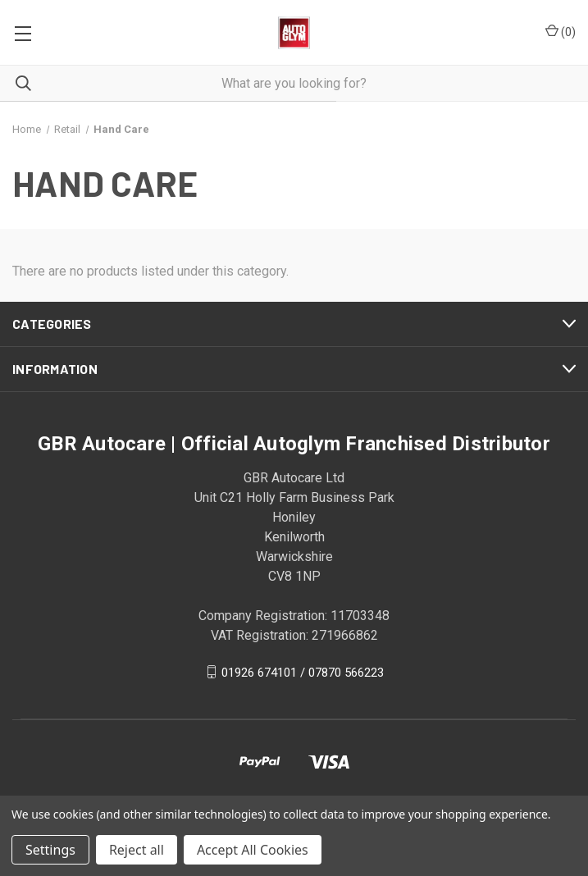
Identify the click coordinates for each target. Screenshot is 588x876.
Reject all (137, 850)
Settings (50, 850)
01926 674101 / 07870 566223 (303, 672)
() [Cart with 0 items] (561, 31)
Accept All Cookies (253, 850)
